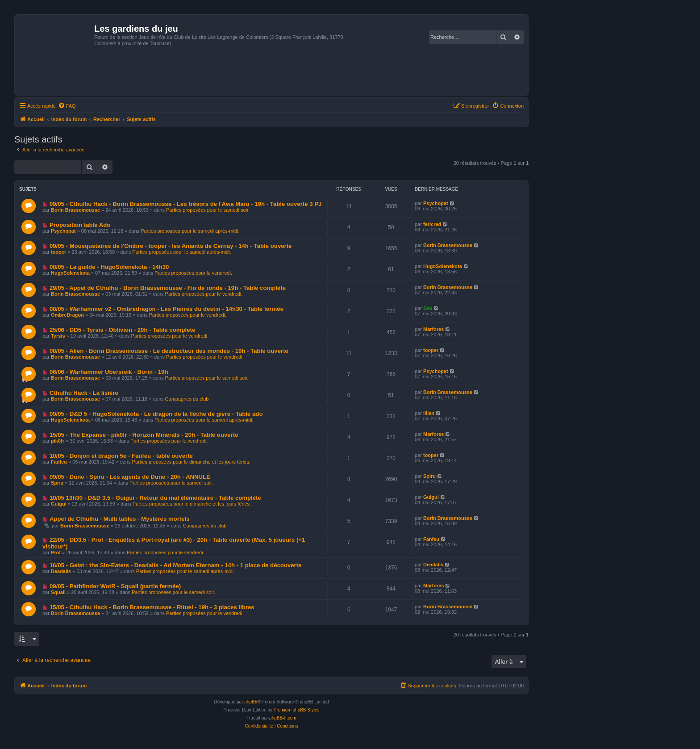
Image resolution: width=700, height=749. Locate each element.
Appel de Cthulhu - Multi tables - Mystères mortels (120, 519)
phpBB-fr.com (283, 718)
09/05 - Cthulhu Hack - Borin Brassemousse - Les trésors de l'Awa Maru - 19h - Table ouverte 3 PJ (185, 204)
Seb (428, 308)
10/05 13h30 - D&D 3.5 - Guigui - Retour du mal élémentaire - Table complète (155, 498)
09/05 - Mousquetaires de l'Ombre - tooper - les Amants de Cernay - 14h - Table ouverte (171, 246)
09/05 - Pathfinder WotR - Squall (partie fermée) (115, 586)
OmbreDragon (67, 315)
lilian (429, 413)
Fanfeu (59, 462)
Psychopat (436, 203)
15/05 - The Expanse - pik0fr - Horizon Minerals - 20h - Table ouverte (144, 435)
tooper (58, 252)
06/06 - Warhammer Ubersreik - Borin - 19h (109, 372)
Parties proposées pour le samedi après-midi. (190, 231)
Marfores (433, 329)
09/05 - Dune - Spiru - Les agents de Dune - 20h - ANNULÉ (130, 477)
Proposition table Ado (80, 225)
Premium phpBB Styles (297, 710)
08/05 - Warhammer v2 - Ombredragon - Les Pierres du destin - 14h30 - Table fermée (167, 309)
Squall (58, 592)
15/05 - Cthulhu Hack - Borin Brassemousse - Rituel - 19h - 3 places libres (152, 607)
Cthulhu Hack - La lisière (84, 393)
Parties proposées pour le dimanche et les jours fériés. (191, 462)
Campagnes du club (187, 399)
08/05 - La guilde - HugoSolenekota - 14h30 (109, 267)
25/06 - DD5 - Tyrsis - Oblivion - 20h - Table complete (122, 330)
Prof (56, 552)
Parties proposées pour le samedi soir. (208, 210)
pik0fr (58, 441)
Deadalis (61, 571)
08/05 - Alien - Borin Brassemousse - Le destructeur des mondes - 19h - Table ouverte (169, 351)
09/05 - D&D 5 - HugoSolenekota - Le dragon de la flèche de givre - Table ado (156, 414)
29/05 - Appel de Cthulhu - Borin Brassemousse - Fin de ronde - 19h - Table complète (168, 288)
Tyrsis (58, 336)
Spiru (57, 483)
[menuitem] (67, 106)
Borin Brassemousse (75, 210)
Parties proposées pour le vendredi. (193, 273)
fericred (432, 224)
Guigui (59, 504)
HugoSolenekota (70, 273)
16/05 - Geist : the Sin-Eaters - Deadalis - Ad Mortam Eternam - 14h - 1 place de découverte (176, 565)
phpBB (251, 702)
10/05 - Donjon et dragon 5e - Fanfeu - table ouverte (121, 456)
